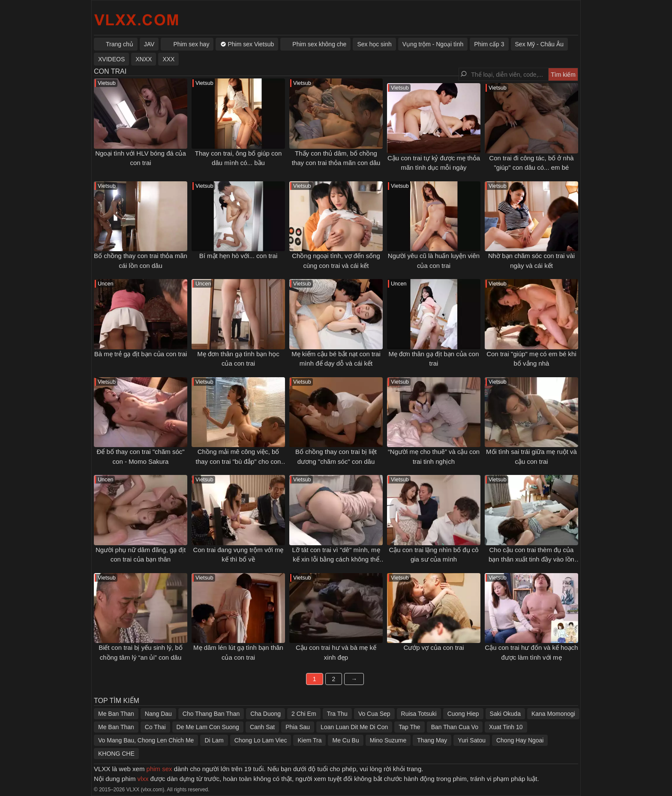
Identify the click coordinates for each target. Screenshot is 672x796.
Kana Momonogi (553, 714)
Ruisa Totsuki (419, 714)
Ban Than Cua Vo (455, 727)
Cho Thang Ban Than (211, 714)
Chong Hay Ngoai (520, 740)
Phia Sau (298, 727)
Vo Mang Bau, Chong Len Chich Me (146, 740)
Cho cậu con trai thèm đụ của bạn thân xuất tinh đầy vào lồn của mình (531, 559)
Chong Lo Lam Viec (261, 740)
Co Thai (155, 727)
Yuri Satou (472, 740)
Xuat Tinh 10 (506, 727)
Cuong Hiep (463, 714)
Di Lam (214, 740)
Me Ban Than (116, 714)
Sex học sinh (374, 44)
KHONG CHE (116, 754)
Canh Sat (262, 727)
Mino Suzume (388, 740)
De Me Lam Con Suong (208, 727)
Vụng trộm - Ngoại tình (433, 44)
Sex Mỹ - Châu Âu (540, 44)
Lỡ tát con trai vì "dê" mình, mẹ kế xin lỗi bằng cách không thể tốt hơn (336, 559)
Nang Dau (158, 714)
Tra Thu (337, 714)
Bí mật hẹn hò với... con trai (238, 256)
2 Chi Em (304, 714)
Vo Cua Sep (374, 714)
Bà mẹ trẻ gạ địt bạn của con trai (141, 354)
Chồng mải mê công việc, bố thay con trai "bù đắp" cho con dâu (238, 461)
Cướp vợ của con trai (433, 647)
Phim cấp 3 (489, 44)
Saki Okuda (505, 714)
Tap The (409, 727)
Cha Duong (265, 714)
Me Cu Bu (345, 740)
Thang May (432, 740)
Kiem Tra (309, 740)
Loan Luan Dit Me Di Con (354, 727)
